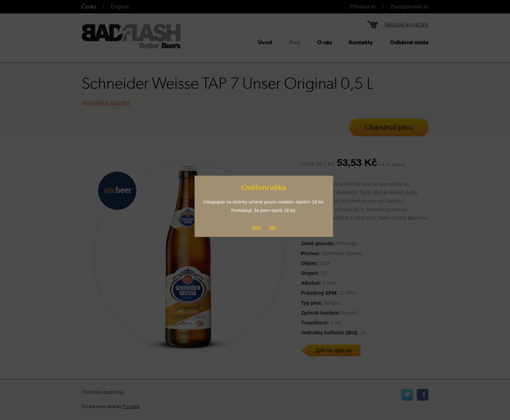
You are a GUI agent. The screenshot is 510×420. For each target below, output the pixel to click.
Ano (256, 228)
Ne (272, 228)
